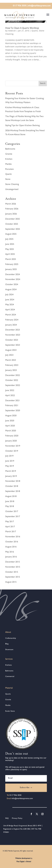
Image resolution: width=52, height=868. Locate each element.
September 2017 (13, 517)
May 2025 (10, 249)
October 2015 (12, 572)
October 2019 (12, 451)
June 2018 (10, 502)
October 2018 (12, 486)
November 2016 (13, 537)
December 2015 (13, 562)
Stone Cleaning (12, 184)
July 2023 (9, 355)
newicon (12, 31)
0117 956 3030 (20, 6)
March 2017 (11, 532)
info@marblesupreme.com (39, 6)
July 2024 (9, 295)
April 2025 (10, 254)
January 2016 (11, 557)
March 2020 (11, 431)
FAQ (7, 818)
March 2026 (11, 204)
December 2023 (13, 330)
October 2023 (12, 340)
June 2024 (10, 300)
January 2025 (11, 270)
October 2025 (12, 224)
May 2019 (10, 466)
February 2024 (12, 320)
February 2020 (12, 436)
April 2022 (10, 396)
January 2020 (11, 441)
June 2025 (10, 244)
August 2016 (11, 547)
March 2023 (11, 360)
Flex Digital (20, 862)
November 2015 (13, 567)
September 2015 (13, 577)
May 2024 (10, 305)
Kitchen (9, 159)
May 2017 (10, 522)
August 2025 (11, 234)
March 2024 (11, 315)
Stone (8, 179)
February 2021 (12, 406)
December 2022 (13, 376)
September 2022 (13, 386)
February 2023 (12, 365)
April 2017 (10, 527)
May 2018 (10, 507)
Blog (7, 644)
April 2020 (10, 426)
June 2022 (10, 391)
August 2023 (11, 350)
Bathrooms (10, 149)
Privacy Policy (17, 818)
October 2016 (12, 542)
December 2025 (13, 219)
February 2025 (12, 265)
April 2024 (10, 310)
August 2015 (11, 582)
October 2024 (12, 285)
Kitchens (9, 665)
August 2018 (11, 497)
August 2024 (11, 290)
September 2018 (13, 491)
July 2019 (9, 456)
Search (43, 83)
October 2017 (12, 512)
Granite (9, 154)
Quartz (35, 31)
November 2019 (13, 446)
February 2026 (12, 209)
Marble (8, 164)
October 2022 (12, 380)
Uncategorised (12, 190)
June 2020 (10, 421)
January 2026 (11, 214)
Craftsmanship (11, 638)
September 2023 (13, 345)
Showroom (9, 650)
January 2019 (11, 476)
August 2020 (11, 416)
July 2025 (9, 239)
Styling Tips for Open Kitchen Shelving (22, 126)
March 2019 (11, 471)
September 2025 (13, 229)
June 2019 (10, 461)
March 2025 (11, 259)
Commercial (10, 677)
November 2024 (13, 280)
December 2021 (13, 401)
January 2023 (11, 370)
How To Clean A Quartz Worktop (22, 28)
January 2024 (11, 325)
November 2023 (13, 335)
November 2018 (13, 481)
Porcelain (9, 169)
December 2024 (13, 275)
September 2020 (13, 411)
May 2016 (10, 552)
